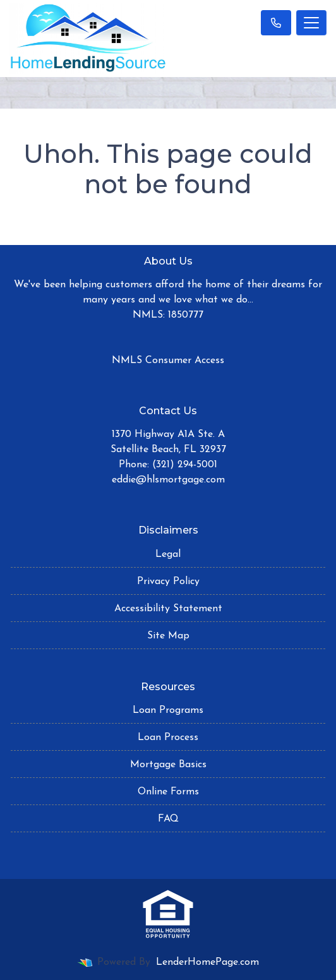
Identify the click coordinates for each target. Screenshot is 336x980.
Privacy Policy (168, 582)
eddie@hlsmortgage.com (168, 480)
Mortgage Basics (168, 765)
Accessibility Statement (168, 609)
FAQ (168, 819)
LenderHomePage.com (207, 962)
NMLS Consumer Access (168, 361)
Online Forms (168, 792)
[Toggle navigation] (311, 23)
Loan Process (168, 738)
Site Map (168, 636)
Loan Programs (168, 710)
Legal (168, 554)
